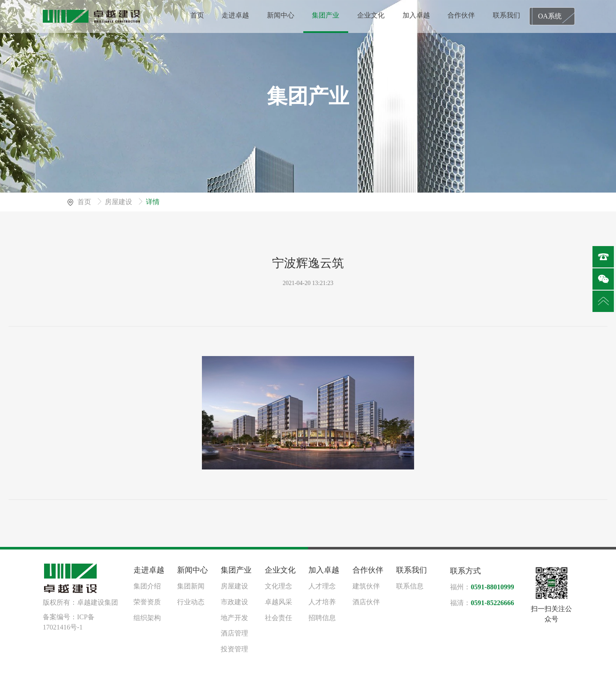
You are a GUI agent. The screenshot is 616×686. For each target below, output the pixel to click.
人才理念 (322, 586)
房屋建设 (119, 202)
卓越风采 (278, 602)
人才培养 (322, 602)
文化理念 (278, 586)
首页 (85, 202)
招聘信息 (322, 618)
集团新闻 (191, 586)
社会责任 (278, 618)
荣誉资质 (147, 602)
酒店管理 (234, 633)
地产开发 (234, 618)
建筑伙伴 (366, 586)
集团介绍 (147, 586)
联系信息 (410, 586)
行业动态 (191, 602)
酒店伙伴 (366, 602)
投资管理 (234, 649)
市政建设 (234, 602)
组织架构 (147, 618)
